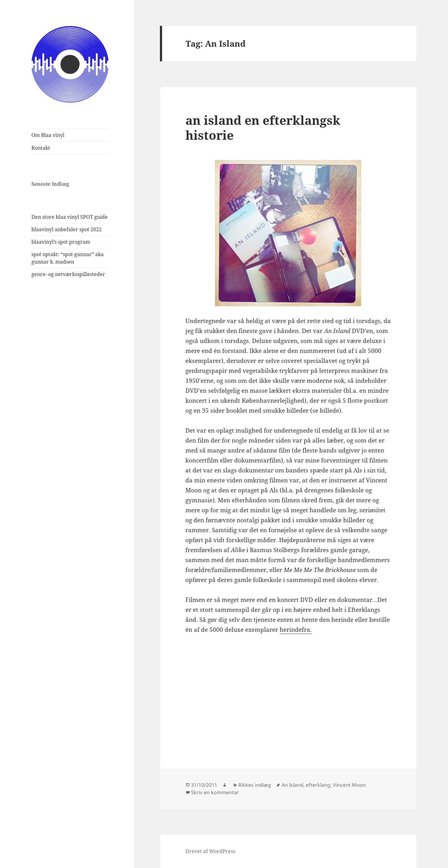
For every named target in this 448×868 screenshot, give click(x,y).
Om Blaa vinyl (48, 135)
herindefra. (296, 630)
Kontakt (41, 148)
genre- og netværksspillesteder (68, 274)
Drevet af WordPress (210, 851)
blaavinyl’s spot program (61, 242)
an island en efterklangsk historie (263, 127)
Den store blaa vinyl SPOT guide (70, 217)
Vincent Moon (349, 785)
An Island (292, 785)
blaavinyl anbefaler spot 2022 (67, 229)
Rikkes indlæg (255, 785)
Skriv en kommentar (215, 792)
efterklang (318, 785)
